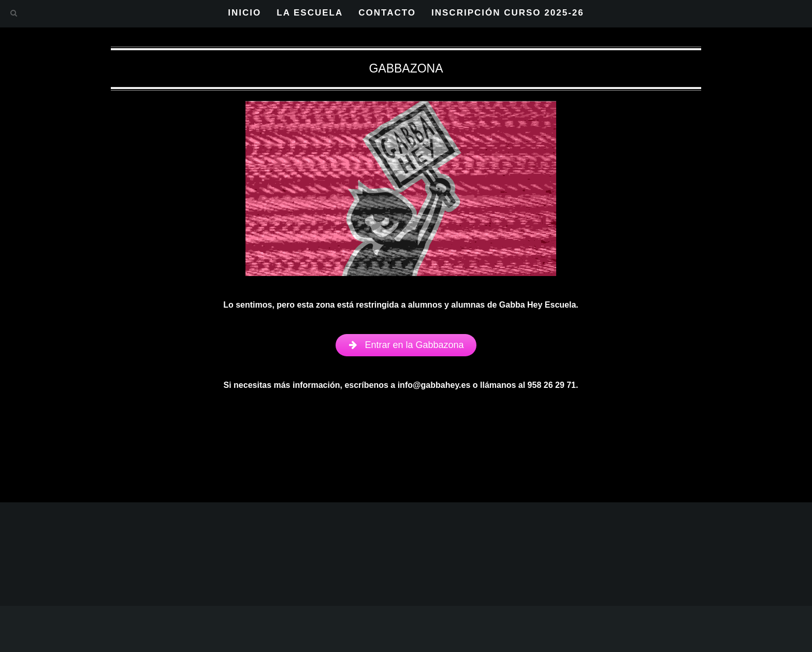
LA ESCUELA (310, 13)
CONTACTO (387, 13)
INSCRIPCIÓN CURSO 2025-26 (508, 13)
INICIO (244, 13)
